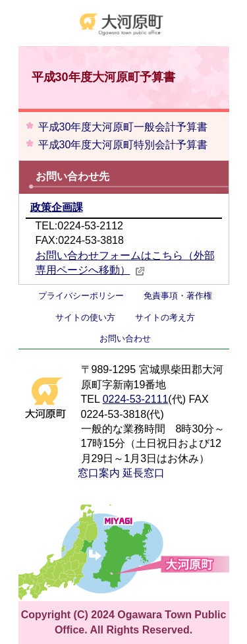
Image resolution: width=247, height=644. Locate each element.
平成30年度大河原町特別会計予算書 (123, 145)
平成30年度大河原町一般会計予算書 (123, 127)
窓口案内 (99, 473)
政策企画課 (57, 207)
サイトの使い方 (85, 317)
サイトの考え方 (165, 317)
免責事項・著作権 (178, 296)
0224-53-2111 (136, 399)
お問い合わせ (125, 338)
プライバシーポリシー (81, 296)
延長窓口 (144, 473)
